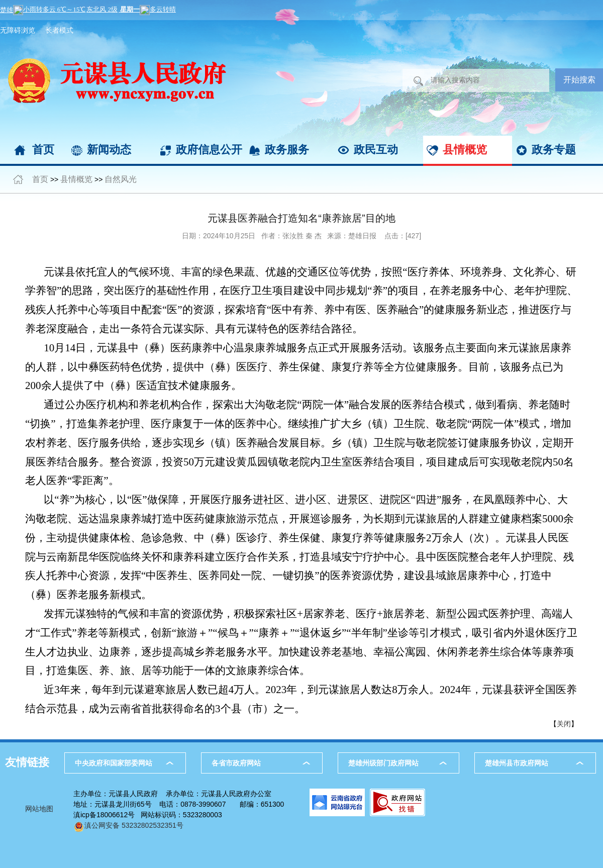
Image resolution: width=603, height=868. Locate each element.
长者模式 (59, 30)
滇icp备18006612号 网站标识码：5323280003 (148, 815)
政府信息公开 (209, 150)
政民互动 (376, 150)
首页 (43, 150)
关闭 (564, 724)
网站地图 (39, 809)
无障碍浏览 (18, 30)
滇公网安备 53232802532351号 (128, 825)
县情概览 (465, 150)
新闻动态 (109, 150)
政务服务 (287, 150)
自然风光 (121, 179)
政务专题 (554, 150)
